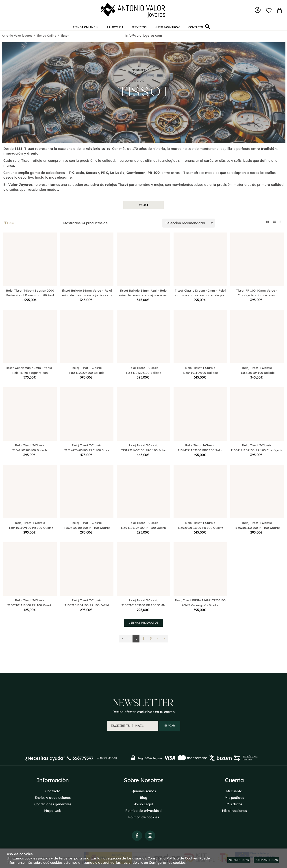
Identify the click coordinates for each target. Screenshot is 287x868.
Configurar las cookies (167, 862)
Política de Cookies (182, 858)
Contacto (53, 834)
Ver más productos (143, 627)
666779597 (83, 801)
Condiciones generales (53, 847)
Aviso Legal (144, 847)
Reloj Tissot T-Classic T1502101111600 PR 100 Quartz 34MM (30, 610)
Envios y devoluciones (53, 841)
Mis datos (234, 847)
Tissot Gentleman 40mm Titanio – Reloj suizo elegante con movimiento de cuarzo (30, 377)
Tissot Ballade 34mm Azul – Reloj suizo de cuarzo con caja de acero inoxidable (143, 300)
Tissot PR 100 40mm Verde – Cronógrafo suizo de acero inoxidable (257, 300)
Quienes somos (144, 834)
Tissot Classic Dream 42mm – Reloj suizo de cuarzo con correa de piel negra (200, 300)
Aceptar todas (239, 860)
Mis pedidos (234, 841)
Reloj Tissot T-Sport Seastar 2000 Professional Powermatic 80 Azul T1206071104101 (30, 300)
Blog (144, 841)
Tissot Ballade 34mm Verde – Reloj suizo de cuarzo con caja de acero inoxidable (87, 300)
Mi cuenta (234, 834)
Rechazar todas (266, 860)
